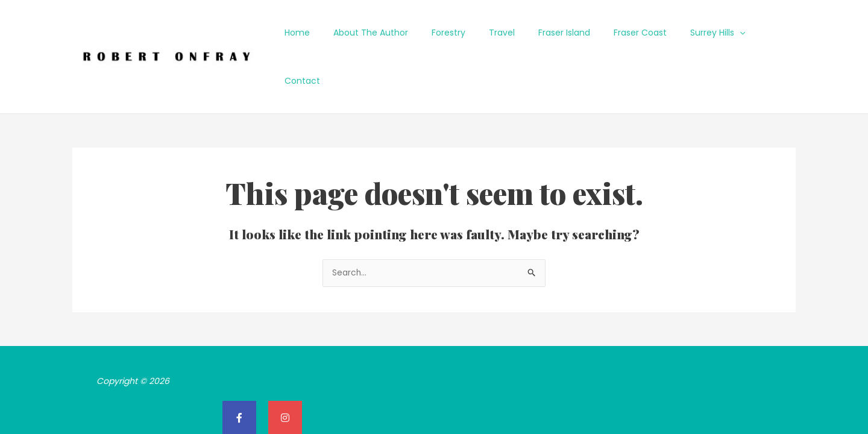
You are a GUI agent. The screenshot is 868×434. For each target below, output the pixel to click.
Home (327, 33)
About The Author (394, 33)
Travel (511, 33)
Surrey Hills (707, 33)
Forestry (465, 33)
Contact (769, 33)
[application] (729, 33)
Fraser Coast (637, 33)
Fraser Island (567, 33)
